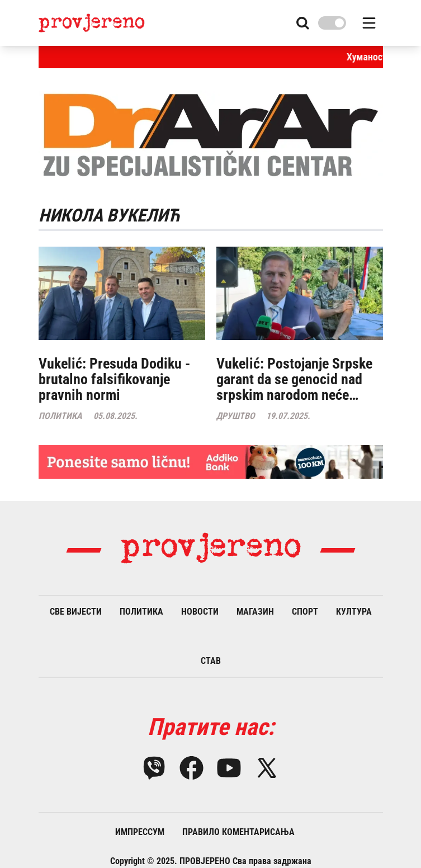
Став (211, 661)
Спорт (305, 612)
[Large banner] (211, 462)
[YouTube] (229, 768)
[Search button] (303, 23)
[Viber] (154, 768)
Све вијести (76, 612)
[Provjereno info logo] (92, 23)
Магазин (255, 612)
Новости (200, 612)
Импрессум (140, 832)
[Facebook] (191, 768)
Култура (354, 612)
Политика (141, 612)
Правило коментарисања (238, 832)
